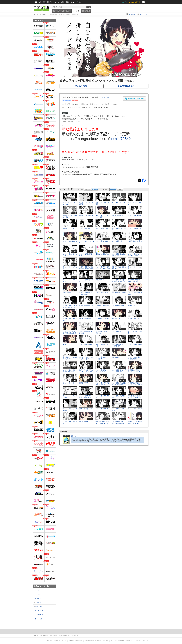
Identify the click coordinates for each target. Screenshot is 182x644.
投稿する (132, 14)
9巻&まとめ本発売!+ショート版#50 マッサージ (103, 423)
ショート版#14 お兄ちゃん (70, 268)
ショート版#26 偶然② (102, 319)
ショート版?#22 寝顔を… (102, 306)
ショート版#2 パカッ (86, 228)
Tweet (140, 180)
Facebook (144, 180)
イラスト (67, 11)
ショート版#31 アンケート (102, 345)
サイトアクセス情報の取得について (122, 641)
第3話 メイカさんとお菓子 (102, 203)
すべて (37, 590)
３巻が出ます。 (117, 319)
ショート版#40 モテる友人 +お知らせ (102, 384)
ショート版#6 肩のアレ (70, 241)
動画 (40, 2)
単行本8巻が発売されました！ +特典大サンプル (135, 397)
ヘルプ (64, 641)
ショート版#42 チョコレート (70, 397)
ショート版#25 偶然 (85, 319)
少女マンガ (39, 602)
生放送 (49, 2)
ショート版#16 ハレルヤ (135, 268)
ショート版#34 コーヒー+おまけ (102, 358)
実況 (67, 2)
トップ (57, 11)
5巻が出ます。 (116, 357)
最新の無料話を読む (126, 86)
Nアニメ (73, 2)
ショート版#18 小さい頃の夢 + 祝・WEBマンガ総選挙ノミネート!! (119, 281)
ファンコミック (40, 619)
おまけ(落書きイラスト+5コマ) (86, 410)
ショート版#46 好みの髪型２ (70, 410)
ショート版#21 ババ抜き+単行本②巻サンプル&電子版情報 (70, 307)
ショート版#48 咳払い (135, 409)
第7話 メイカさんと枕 (86, 215)
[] (105, 97)
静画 (44, 2)
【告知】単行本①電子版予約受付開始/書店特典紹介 (86, 268)
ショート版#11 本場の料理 (86, 255)
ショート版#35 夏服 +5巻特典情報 (135, 358)
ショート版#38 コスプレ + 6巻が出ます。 (119, 371)
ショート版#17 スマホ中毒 (70, 281)
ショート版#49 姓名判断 (70, 422)
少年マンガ (39, 594)
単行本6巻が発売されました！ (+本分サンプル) (135, 372)
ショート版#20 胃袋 (102, 293)
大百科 (63, 2)
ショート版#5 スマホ (135, 228)
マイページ (143, 14)
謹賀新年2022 (84, 383)
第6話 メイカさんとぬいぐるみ (70, 216)
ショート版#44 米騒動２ (102, 397)
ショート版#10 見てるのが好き (70, 255)
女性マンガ (39, 607)
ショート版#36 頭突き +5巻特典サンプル (70, 371)
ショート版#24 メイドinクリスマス (70, 319)
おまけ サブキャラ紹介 (119, 293)
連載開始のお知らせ (118, 215)
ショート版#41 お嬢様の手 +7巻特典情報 (119, 384)
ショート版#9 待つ (118, 241)
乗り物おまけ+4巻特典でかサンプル (70, 358)
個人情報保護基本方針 (75, 641)
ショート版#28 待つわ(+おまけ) (86, 332)
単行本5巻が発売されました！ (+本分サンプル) (86, 372)
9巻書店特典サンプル (86, 422)
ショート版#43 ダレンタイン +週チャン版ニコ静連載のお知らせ (86, 397)
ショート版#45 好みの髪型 (119, 397)
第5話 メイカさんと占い (135, 203)
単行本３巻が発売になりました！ (102, 332)
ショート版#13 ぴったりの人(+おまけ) (135, 255)
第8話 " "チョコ (69, 228)
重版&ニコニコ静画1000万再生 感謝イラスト (135, 281)
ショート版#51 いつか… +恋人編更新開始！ (118, 423)
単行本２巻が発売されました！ (86, 306)
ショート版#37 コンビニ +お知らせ (102, 371)
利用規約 (57, 641)
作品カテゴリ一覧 (41, 586)
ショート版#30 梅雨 (85, 344)
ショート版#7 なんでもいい (87, 242)
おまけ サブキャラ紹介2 (135, 332)
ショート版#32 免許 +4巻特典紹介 (119, 345)
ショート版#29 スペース (119, 332)
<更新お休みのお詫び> (135, 241)
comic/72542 (120, 139)
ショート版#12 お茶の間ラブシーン (119, 255)
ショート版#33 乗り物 (135, 344)
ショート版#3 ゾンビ (102, 228)
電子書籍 (87, 11)
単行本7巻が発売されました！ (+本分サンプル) (135, 384)
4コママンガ (39, 611)
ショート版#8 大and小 (103, 241)
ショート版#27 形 (134, 319)
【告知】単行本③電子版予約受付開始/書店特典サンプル (70, 333)
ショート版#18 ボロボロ (86, 281)
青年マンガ (39, 598)
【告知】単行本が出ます (102, 255)
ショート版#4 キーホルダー (119, 229)
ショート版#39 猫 (69, 383)
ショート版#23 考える (119, 306)
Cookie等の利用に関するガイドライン (97, 641)
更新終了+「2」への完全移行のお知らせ (135, 422)
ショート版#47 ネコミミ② (119, 410)
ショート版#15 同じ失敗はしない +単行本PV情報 (103, 268)
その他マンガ (39, 615)
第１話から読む (82, 86)
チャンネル (56, 2)
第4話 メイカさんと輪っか (119, 203)
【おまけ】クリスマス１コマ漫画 (102, 216)
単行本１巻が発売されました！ (119, 268)
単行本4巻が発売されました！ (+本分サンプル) (86, 359)
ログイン (124, 2)
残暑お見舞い (100, 280)
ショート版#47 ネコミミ (102, 410)
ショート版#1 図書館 (135, 215)
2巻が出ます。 (68, 293)
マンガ (77, 11)
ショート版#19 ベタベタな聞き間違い (86, 293)
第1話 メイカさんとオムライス (70, 203)
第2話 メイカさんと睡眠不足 (86, 203)
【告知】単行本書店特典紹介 (135, 293)
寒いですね (132, 306)
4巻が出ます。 (68, 344)
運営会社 (49, 641)
